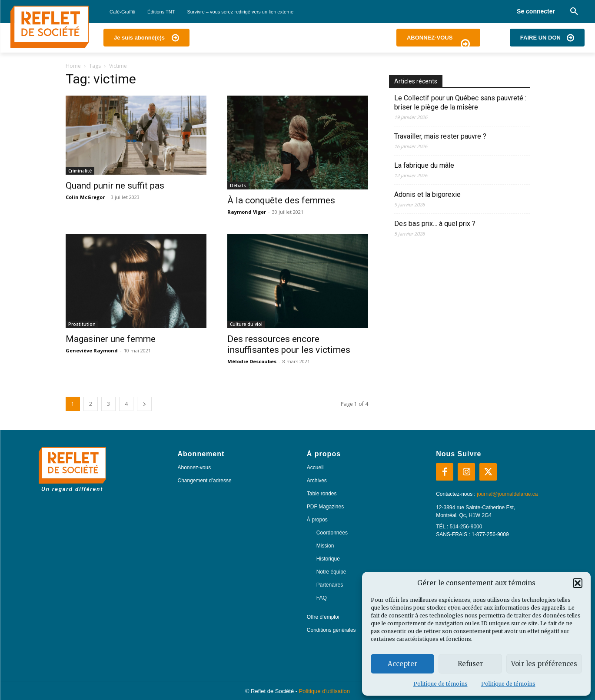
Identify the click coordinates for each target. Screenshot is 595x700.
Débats (238, 186)
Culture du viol (246, 324)
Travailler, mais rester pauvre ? (440, 136)
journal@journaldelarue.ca (507, 494)
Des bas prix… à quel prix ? (435, 224)
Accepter (402, 664)
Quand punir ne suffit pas (116, 186)
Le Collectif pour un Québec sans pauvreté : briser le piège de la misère (460, 103)
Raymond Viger (247, 212)
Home (73, 66)
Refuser (470, 664)
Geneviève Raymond (92, 350)
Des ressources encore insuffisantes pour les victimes (289, 344)
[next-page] (144, 404)
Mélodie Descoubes (252, 361)
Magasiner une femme (111, 339)
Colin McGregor (85, 197)
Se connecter (536, 11)
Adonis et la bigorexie (427, 194)
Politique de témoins (440, 684)
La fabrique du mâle (425, 165)
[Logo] (50, 27)
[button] (578, 583)
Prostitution (82, 324)
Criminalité (80, 171)
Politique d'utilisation (324, 691)
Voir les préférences (544, 664)
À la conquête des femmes (281, 200)
